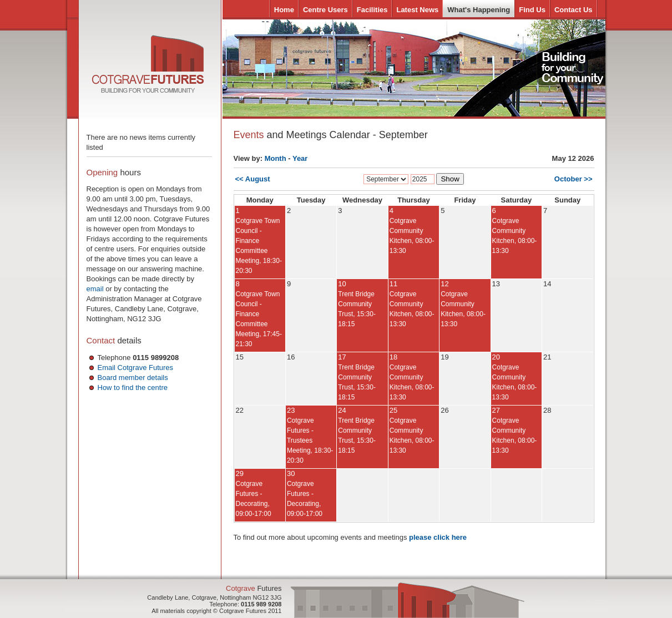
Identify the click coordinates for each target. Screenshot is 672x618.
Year (300, 158)
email (95, 289)
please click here (438, 537)
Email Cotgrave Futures (136, 368)
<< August (253, 179)
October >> (574, 179)
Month (276, 158)
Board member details (133, 378)
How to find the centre (133, 387)
